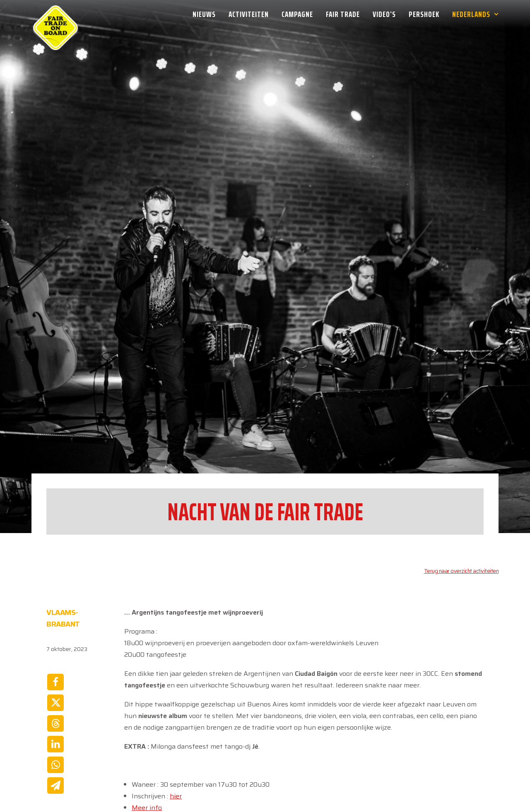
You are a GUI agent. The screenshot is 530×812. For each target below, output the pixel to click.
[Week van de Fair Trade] (55, 14)
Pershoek (424, 14)
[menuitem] (207, 14)
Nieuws (204, 14)
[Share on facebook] (55, 616)
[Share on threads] (55, 657)
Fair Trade (343, 14)
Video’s (384, 14)
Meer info (147, 741)
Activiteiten (249, 14)
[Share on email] (55, 719)
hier (176, 730)
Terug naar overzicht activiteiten (461, 505)
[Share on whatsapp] (55, 699)
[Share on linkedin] (55, 678)
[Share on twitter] (55, 637)
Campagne (297, 14)
